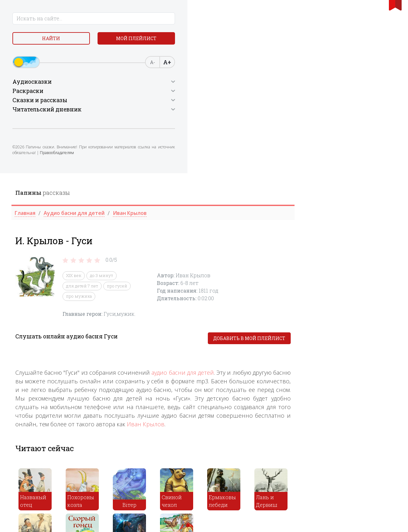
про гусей (219, 113)
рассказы (145, 19)
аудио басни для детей (285, 199)
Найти (51, 41)
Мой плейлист (51, 56)
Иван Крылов (248, 251)
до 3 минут (204, 103)
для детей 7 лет (184, 113)
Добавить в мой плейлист (351, 165)
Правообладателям (32, 179)
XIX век (176, 103)
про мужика (181, 123)
